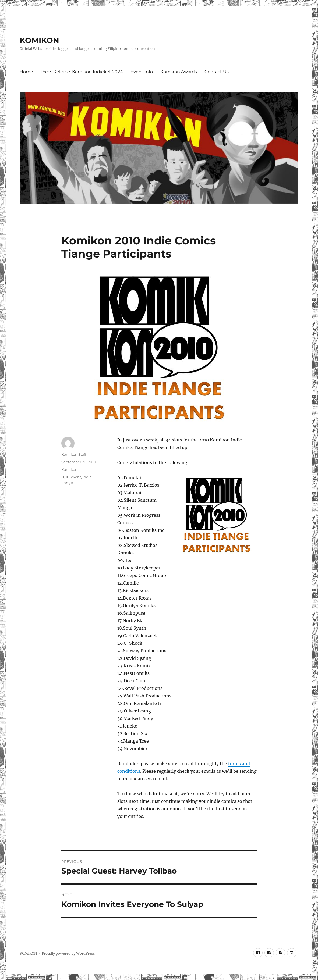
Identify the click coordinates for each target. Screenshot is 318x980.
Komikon (69, 469)
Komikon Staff (74, 454)
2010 (65, 477)
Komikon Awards (179, 72)
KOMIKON (39, 40)
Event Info (142, 72)
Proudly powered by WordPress (68, 954)
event (76, 477)
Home (26, 72)
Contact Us (217, 72)
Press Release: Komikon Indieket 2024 (82, 72)
